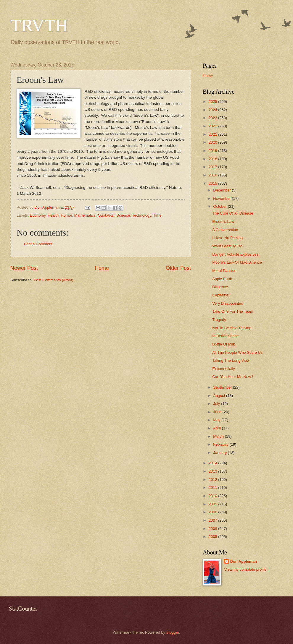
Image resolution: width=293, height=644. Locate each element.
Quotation (106, 215)
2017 (213, 167)
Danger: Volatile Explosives (235, 254)
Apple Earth (222, 279)
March (219, 436)
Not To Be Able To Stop (232, 328)
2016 (213, 175)
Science (123, 215)
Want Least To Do (227, 246)
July (217, 404)
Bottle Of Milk (224, 344)
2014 (213, 463)
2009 (213, 504)
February (221, 444)
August (220, 396)
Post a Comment (38, 244)
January (220, 453)
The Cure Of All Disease (233, 213)
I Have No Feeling (227, 238)
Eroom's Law (223, 222)
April (217, 428)
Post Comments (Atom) (54, 280)
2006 (213, 529)
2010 (213, 496)
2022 (213, 126)
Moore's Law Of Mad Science (237, 262)
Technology (141, 215)
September (223, 387)
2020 (213, 142)
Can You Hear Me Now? (233, 377)
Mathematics (85, 215)
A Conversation (225, 230)
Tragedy (219, 320)
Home (102, 268)
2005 (213, 537)
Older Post (178, 268)
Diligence (220, 287)
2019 (213, 151)
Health (53, 215)
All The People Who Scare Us (237, 352)
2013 (213, 471)
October (220, 206)
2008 (213, 512)
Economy (38, 215)
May (217, 420)
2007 (213, 520)
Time (157, 215)
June (218, 412)
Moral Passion (224, 271)
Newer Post (24, 268)
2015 (213, 183)
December (222, 190)
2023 (213, 118)
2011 (213, 488)
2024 (213, 110)
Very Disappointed (228, 303)
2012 (213, 480)
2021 (213, 134)
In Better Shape (225, 336)
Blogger (173, 632)
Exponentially (224, 369)
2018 (213, 159)
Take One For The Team (233, 311)
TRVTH (39, 25)
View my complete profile (245, 569)
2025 (213, 102)
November (222, 198)
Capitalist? (221, 295)
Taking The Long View (231, 360)
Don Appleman (244, 561)
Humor (66, 215)
